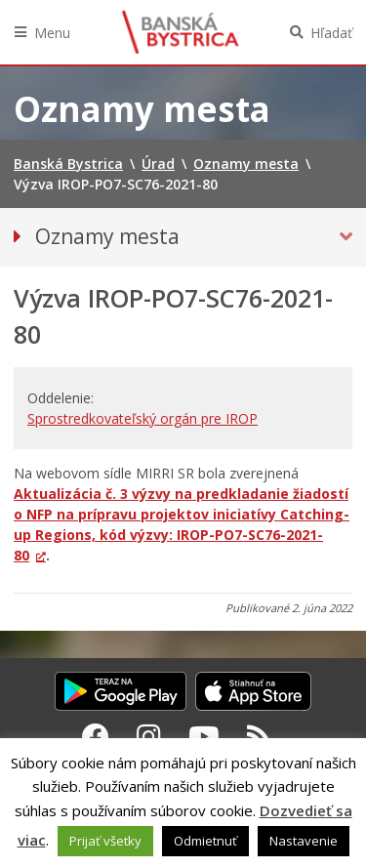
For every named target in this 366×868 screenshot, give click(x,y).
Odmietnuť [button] (205, 841)
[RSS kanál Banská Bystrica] (259, 736)
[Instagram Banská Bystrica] (149, 736)
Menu (52, 33)
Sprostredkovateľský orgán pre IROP (142, 418)
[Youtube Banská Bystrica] (204, 736)
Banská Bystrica (181, 32)
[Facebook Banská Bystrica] (96, 736)
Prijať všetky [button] (105, 841)
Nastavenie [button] (304, 841)
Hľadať (331, 33)
